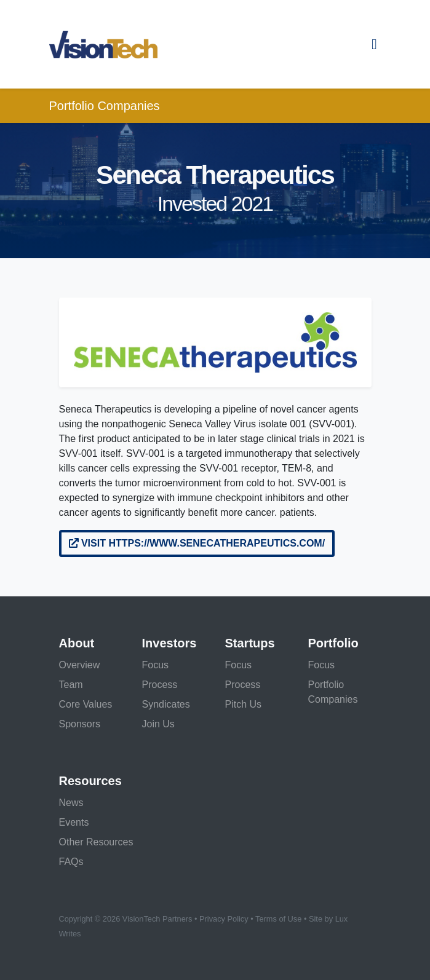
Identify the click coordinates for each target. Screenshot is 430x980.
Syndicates (166, 704)
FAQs (71, 862)
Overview (80, 665)
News (71, 803)
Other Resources (96, 842)
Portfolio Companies (105, 106)
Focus (156, 665)
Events (74, 822)
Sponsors (80, 724)
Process (160, 685)
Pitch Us (244, 704)
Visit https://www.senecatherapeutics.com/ (197, 543)
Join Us (158, 724)
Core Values (86, 704)
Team (71, 685)
